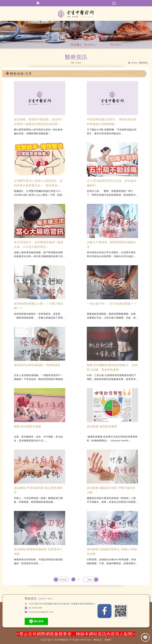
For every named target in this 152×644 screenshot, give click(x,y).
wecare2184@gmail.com (41, 612)
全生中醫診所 (76, 14)
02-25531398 (35, 608)
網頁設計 (98, 640)
